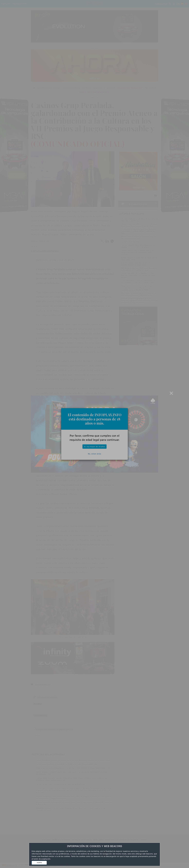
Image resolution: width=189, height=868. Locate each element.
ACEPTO (39, 863)
